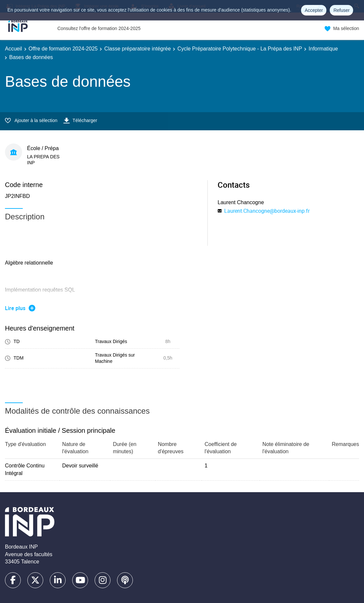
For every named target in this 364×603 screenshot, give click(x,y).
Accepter (314, 10)
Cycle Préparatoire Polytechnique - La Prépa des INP (240, 49)
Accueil (14, 49)
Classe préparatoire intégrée (137, 49)
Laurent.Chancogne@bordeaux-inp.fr (267, 211)
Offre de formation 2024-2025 (63, 49)
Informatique (323, 49)
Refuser (341, 10)
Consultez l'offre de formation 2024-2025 (99, 28)
